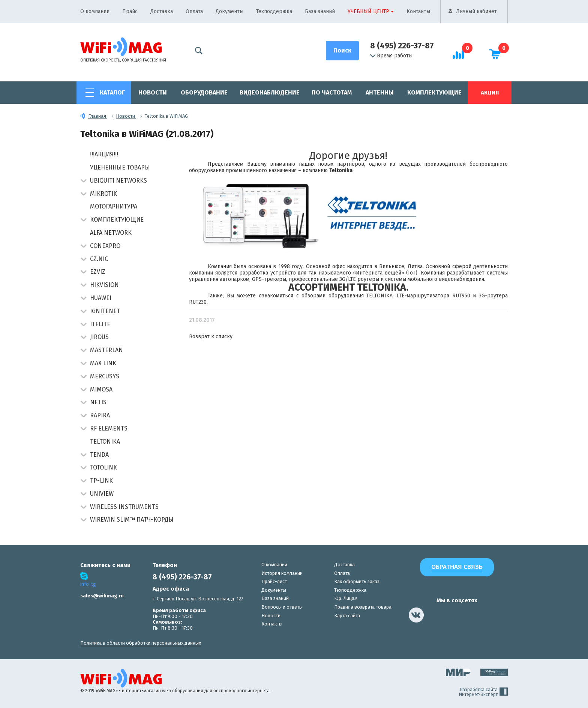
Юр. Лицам (346, 598)
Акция (490, 93)
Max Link (103, 363)
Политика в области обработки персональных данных (141, 643)
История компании (282, 573)
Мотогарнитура (114, 206)
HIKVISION (104, 285)
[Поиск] (342, 51)
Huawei (101, 298)
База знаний (320, 11)
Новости (153, 92)
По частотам (332, 92)
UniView (102, 494)
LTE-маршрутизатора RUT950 (433, 296)
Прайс (130, 11)
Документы (229, 11)
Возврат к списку (211, 337)
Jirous (99, 337)
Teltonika (105, 442)
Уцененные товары (120, 167)
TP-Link (101, 481)
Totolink (103, 467)
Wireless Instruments (124, 507)
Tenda (99, 455)
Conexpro (105, 246)
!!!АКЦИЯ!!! (104, 154)
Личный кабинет (476, 11)
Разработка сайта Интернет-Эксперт (483, 692)
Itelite (100, 324)
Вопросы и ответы (282, 607)
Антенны (380, 92)
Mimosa (101, 389)
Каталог (112, 92)
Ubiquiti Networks (118, 181)
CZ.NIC (99, 259)
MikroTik (103, 194)
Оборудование (204, 92)
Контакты (418, 11)
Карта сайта (347, 616)
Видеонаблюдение (270, 92)
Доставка (162, 11)
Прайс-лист (274, 581)
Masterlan (106, 350)
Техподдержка (274, 11)
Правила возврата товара (363, 607)
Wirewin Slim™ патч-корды (132, 520)
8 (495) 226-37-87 (402, 46)
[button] (83, 181)
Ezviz (98, 272)
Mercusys (105, 376)
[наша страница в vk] (416, 615)
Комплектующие (434, 92)
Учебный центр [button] (368, 11)
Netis (98, 402)
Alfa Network (111, 233)
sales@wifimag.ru (102, 596)
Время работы (391, 56)
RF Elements (109, 428)
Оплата (194, 11)
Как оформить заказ (357, 581)
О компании (95, 11)
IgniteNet (105, 311)
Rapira (100, 415)
